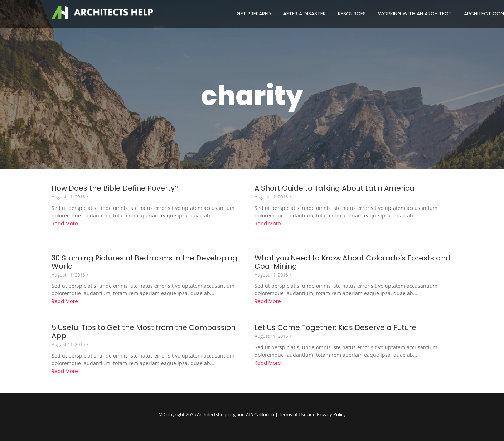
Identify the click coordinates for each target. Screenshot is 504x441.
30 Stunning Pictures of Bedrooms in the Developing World (144, 262)
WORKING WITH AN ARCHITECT (415, 14)
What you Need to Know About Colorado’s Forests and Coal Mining (353, 262)
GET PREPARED (254, 14)
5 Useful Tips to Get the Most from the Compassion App (144, 332)
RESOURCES (352, 14)
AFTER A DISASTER (304, 14)
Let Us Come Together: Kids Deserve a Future (335, 328)
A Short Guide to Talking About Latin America (335, 188)
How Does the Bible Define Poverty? (115, 188)
